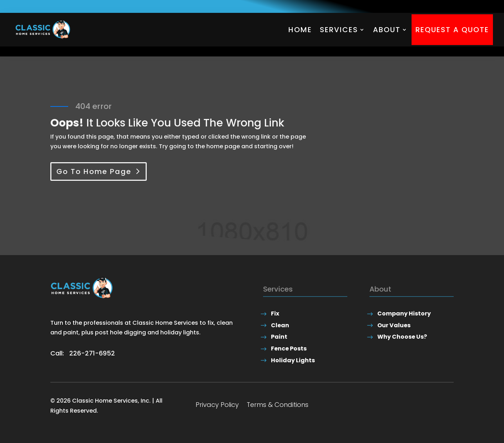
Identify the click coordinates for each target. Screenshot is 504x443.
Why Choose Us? (402, 337)
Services (339, 30)
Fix (275, 313)
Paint (279, 337)
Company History (404, 313)
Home (300, 30)
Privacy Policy (217, 406)
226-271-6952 (92, 353)
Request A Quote (452, 30)
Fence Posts (289, 349)
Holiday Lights (293, 360)
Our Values (394, 325)
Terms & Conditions (278, 406)
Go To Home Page (94, 171)
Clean (280, 325)
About (387, 30)
